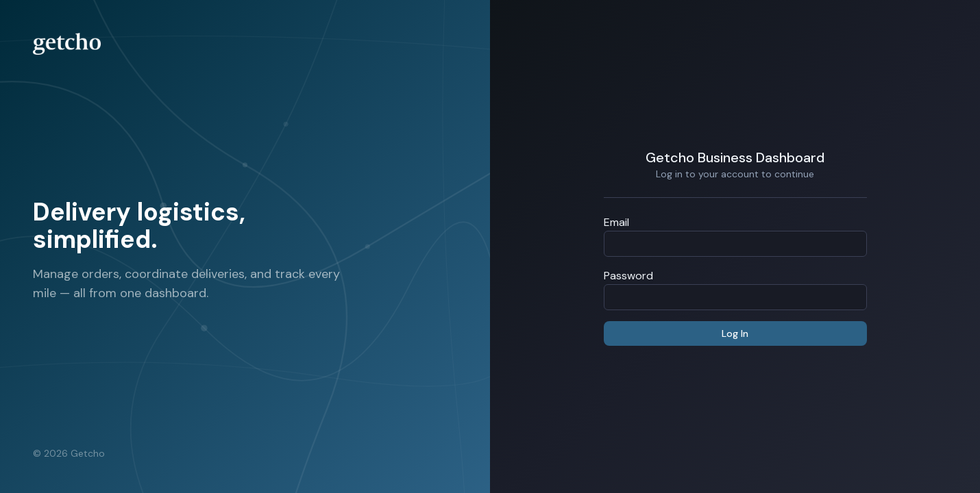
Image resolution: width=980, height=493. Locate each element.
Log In (735, 333)
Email (616, 222)
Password (628, 276)
